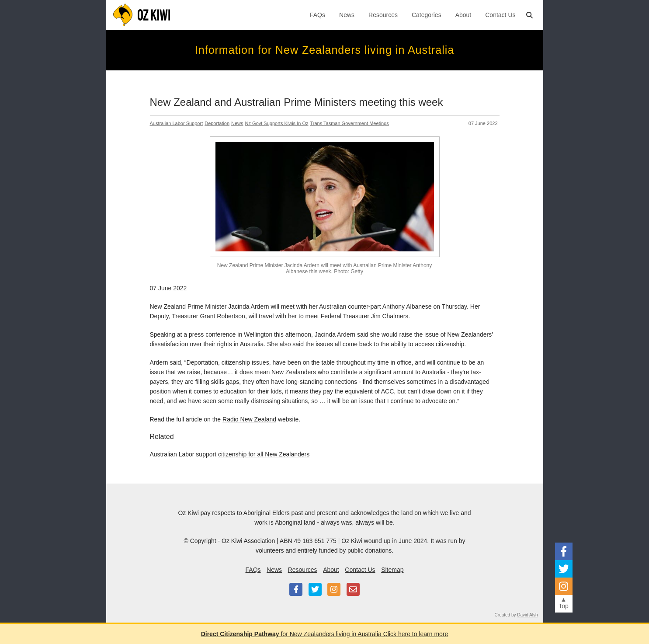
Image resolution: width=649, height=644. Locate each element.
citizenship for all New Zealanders (264, 454)
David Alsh (527, 615)
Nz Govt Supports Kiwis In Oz (277, 123)
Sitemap (392, 570)
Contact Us (500, 15)
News (347, 15)
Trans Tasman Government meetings (349, 123)
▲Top (564, 603)
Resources (383, 15)
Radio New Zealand (249, 419)
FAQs (318, 15)
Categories (427, 15)
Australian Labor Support (177, 123)
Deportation (217, 123)
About (463, 15)
